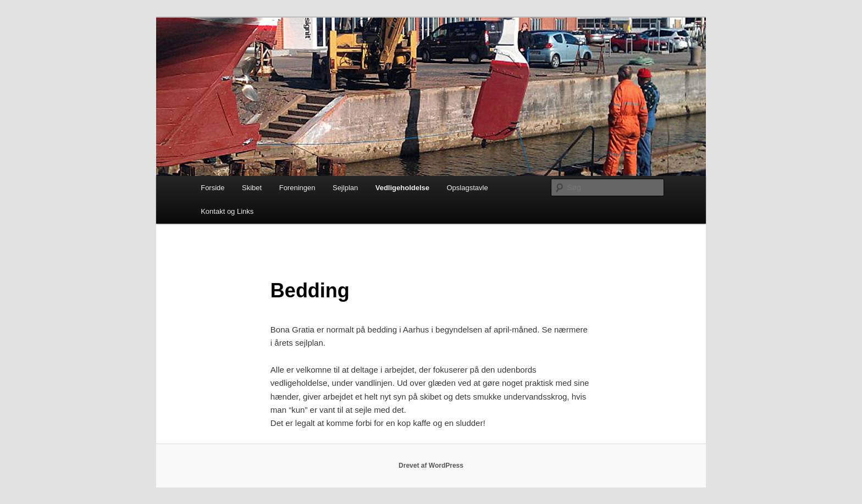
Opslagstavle (468, 188)
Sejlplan (345, 188)
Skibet (252, 188)
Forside (212, 188)
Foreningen (297, 188)
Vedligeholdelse (402, 188)
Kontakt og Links (227, 211)
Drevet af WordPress (431, 466)
